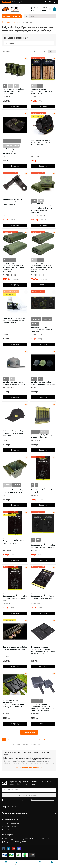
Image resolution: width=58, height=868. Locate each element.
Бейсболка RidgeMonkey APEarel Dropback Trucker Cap (43, 383)
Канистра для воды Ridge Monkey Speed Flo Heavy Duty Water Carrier (15, 91)
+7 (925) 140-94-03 (38, 10)
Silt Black (35, 324)
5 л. (5, 86)
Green (34, 201)
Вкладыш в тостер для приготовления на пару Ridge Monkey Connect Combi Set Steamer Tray (43, 650)
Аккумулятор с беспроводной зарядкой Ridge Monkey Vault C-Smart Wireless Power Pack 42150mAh (14, 267)
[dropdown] (45, 2)
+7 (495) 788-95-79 (39, 8)
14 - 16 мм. (35, 432)
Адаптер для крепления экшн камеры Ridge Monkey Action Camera (14, 202)
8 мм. (40, 86)
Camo (6, 260)
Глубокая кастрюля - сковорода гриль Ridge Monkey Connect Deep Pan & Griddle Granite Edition (42, 707)
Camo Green (47, 319)
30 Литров (17, 485)
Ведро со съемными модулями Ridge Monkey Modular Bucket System (13, 490)
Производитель (12, 22)
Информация (29, 807)
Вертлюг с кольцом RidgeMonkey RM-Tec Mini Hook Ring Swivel (13, 541)
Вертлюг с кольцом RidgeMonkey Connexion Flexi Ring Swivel (43, 490)
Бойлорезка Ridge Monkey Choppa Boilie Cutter (42, 436)
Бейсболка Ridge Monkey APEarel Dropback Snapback (14, 383)
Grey (40, 379)
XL (41, 701)
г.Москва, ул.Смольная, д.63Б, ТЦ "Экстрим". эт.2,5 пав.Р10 (27, 839)
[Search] (43, 16)
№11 (38, 540)
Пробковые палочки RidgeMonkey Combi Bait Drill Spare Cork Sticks (43, 91)
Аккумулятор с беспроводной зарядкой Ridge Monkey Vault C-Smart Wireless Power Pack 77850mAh (42, 267)
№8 (33, 540)
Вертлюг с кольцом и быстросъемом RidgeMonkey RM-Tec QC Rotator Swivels (43, 596)
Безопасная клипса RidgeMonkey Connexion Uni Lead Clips (42, 329)
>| (54, 740)
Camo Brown (36, 319)
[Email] (29, 790)
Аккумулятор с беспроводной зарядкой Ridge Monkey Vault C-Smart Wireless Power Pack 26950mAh (42, 208)
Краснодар (17, 2)
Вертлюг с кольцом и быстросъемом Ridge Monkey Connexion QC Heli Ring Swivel (43, 545)
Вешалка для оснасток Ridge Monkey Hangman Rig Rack (15, 648)
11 (36, 485)
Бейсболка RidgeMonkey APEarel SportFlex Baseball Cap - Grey (13, 433)
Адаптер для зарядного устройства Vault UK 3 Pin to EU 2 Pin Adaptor (42, 142)
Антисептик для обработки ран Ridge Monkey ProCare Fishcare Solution (14, 321)
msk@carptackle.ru (12, 830)
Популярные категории (29, 813)
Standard (35, 701)
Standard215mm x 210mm (12, 141)
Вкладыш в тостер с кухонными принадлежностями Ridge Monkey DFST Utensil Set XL (14, 703)
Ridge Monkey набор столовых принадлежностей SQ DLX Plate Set (15, 151)
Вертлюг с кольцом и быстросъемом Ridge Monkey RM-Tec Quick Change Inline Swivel (15, 597)
